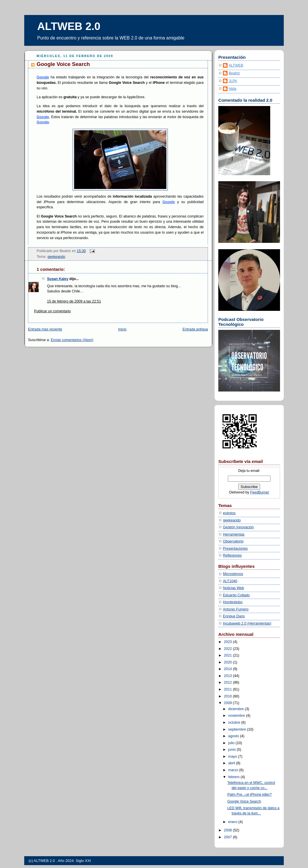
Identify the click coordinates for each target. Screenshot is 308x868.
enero (233, 822)
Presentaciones (235, 549)
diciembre (236, 709)
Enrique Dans (234, 616)
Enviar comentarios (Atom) (72, 340)
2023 (228, 642)
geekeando (56, 257)
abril (232, 763)
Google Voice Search (63, 64)
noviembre (237, 716)
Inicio (122, 329)
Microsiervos (233, 574)
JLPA (233, 81)
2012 (228, 682)
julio (232, 743)
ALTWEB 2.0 (69, 26)
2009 (228, 703)
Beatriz (234, 73)
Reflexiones (232, 555)
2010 (228, 696)
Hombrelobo (233, 602)
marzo (234, 770)
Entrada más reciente (45, 329)
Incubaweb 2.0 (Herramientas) (247, 623)
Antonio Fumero (236, 609)
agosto (234, 736)
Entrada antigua (195, 329)
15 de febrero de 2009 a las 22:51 (74, 301)
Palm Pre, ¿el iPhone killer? (249, 795)
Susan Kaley (58, 279)
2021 (228, 655)
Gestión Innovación (238, 527)
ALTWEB (236, 65)
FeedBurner (260, 492)
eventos (229, 513)
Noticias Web (233, 588)
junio (232, 750)
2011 (228, 689)
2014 (228, 669)
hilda (232, 89)
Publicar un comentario (52, 311)
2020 (228, 662)
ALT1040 (230, 581)
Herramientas (234, 534)
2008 (228, 830)
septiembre (237, 729)
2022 (228, 649)
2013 (228, 676)
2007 (228, 837)
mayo (233, 757)
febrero (234, 777)
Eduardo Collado (236, 595)
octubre (235, 723)
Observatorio (233, 541)
